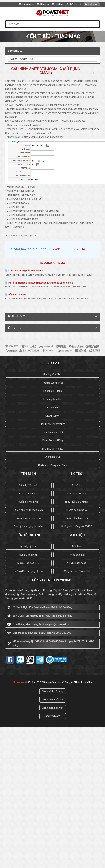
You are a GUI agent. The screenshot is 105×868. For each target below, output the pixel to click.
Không (80, 249)
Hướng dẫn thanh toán (77, 518)
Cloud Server (52, 416)
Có (57, 249)
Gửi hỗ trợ (77, 485)
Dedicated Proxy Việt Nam (52, 465)
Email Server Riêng (52, 440)
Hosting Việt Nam (52, 374)
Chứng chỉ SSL (52, 457)
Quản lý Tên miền (28, 555)
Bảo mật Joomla (15, 295)
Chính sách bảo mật (53, 708)
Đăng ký (45, 4)
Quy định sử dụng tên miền (28, 526)
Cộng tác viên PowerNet (77, 571)
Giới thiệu (77, 546)
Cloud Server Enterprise (52, 424)
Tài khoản (93, 4)
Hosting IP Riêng (53, 391)
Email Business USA (52, 432)
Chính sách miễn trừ (52, 700)
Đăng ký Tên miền (28, 485)
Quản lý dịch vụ (28, 546)
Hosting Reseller (52, 399)
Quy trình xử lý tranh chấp (28, 518)
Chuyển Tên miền (28, 494)
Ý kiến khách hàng (77, 563)
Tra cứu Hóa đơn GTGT (28, 563)
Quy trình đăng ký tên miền (28, 510)
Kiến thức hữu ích (77, 494)
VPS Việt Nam (52, 408)
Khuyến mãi (28, 4)
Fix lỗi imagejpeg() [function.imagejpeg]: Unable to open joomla (39, 283)
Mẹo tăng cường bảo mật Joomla (24, 271)
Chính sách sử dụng (53, 691)
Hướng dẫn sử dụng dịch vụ (28, 571)
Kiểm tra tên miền (28, 502)
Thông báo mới (77, 555)
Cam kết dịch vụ (52, 716)
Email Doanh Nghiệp (53, 449)
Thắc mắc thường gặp (77, 502)
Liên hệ (77, 4)
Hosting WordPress (53, 383)
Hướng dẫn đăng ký (77, 510)
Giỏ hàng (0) (61, 4)
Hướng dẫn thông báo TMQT (77, 526)
